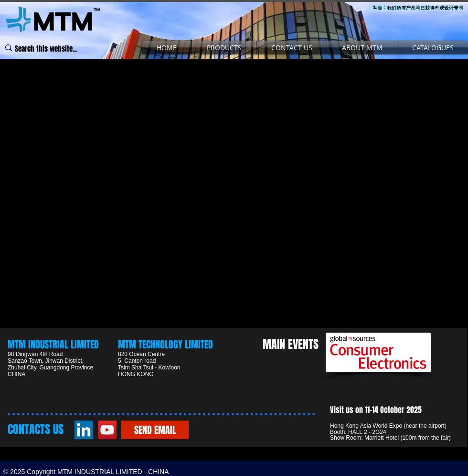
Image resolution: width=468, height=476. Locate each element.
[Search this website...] (46, 49)
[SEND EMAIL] (155, 430)
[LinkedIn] (84, 430)
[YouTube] (107, 430)
